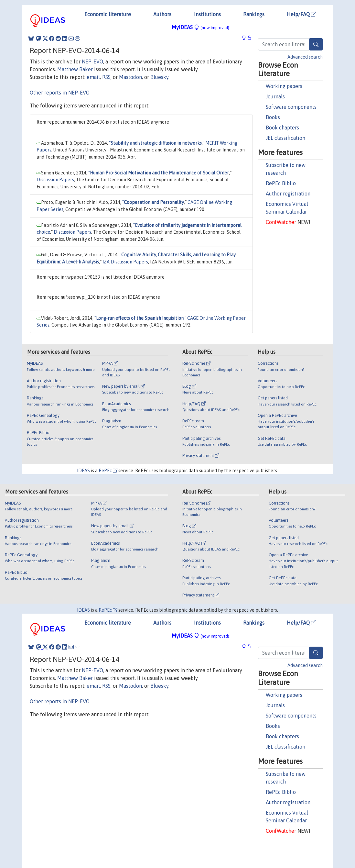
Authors (162, 14)
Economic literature (108, 14)
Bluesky (159, 77)
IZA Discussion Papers (125, 262)
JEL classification (285, 138)
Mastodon (130, 77)
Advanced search (305, 57)
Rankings (254, 14)
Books (273, 117)
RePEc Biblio (281, 183)
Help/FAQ (301, 14)
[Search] (316, 44)
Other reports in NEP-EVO (60, 93)
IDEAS (83, 471)
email (93, 77)
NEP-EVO (92, 61)
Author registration (288, 194)
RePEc (108, 471)
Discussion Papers (55, 180)
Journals (275, 96)
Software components (291, 107)
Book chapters (282, 128)
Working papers (284, 86)
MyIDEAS (200, 27)
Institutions (207, 14)
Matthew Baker (75, 69)
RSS (106, 77)
